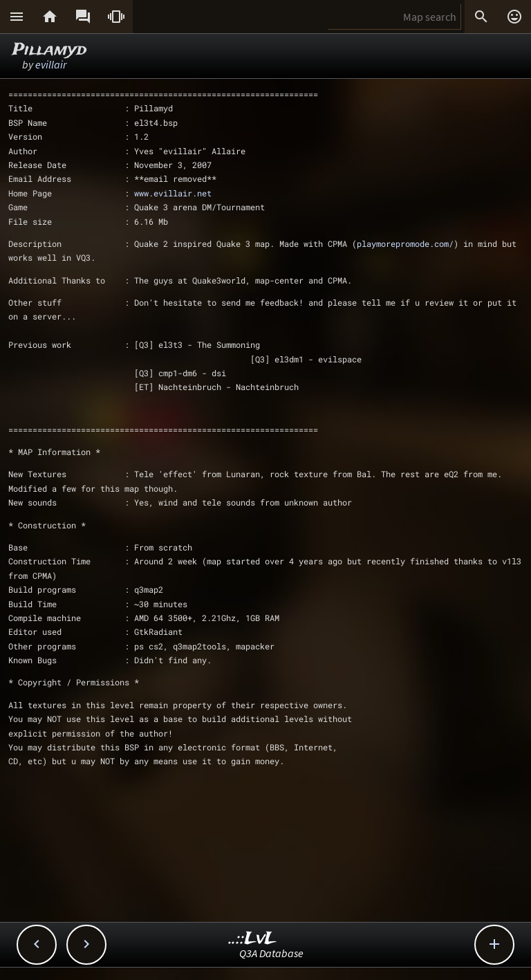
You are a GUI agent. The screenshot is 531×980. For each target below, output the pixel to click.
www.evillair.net (173, 193)
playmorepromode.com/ (405, 243)
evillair (51, 64)
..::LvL (253, 939)
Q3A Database (271, 953)
